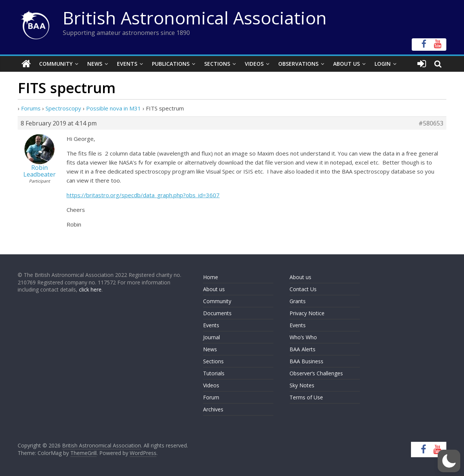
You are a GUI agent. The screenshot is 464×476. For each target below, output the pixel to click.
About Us (346, 64)
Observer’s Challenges (316, 373)
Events (127, 64)
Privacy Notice (307, 313)
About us (214, 289)
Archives (213, 409)
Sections (217, 64)
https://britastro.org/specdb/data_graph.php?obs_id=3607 (143, 195)
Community (56, 64)
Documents (217, 313)
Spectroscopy (63, 108)
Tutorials (214, 373)
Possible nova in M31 (114, 108)
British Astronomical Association (195, 18)
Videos (254, 64)
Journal (212, 337)
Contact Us (303, 289)
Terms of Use (306, 397)
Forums (31, 108)
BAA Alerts (303, 349)
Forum (211, 397)
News (95, 64)
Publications (171, 64)
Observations (298, 64)
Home (211, 277)
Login (383, 64)
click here (90, 289)
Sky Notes (302, 385)
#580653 (431, 123)
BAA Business (306, 361)
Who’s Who (303, 337)
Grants (298, 301)
